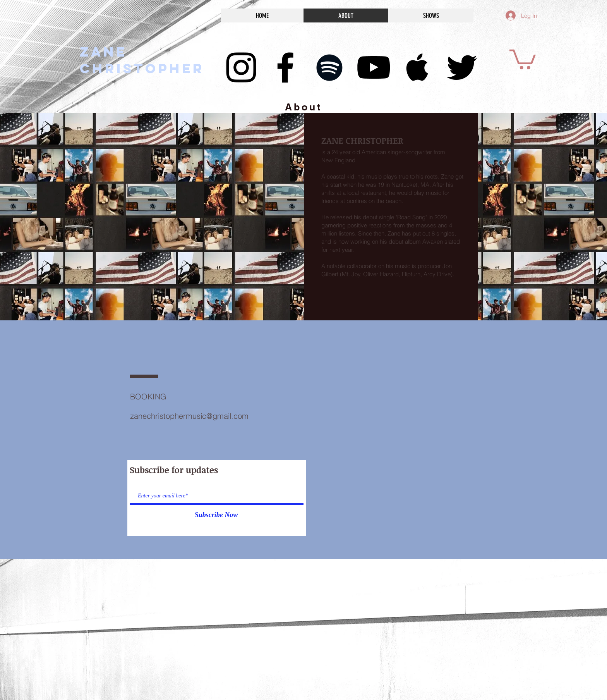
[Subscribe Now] (216, 515)
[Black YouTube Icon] (374, 67)
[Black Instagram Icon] (241, 67)
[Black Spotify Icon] (329, 67)
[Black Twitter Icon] (462, 67)
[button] (523, 58)
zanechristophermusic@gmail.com (189, 416)
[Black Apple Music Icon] (418, 67)
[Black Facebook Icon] (285, 67)
